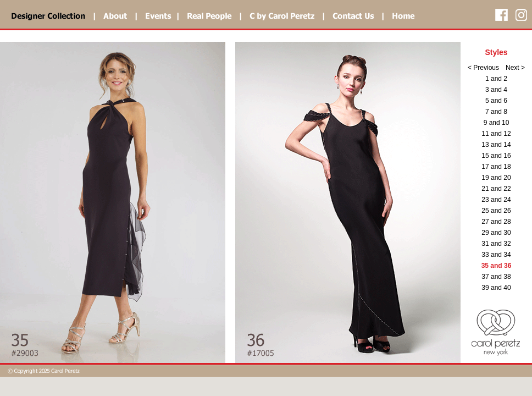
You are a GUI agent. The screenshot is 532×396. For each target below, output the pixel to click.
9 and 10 (497, 123)
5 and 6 (496, 101)
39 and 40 (496, 288)
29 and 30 (496, 233)
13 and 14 (496, 145)
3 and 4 (496, 90)
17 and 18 (496, 167)
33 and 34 (496, 255)
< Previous (483, 68)
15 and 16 (496, 156)
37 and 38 (496, 277)
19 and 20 (496, 178)
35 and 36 (497, 266)
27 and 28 (496, 222)
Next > (515, 68)
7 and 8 (496, 112)
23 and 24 (496, 200)
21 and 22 (496, 189)
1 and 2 (496, 79)
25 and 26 (496, 211)
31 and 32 (496, 244)
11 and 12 (496, 134)
